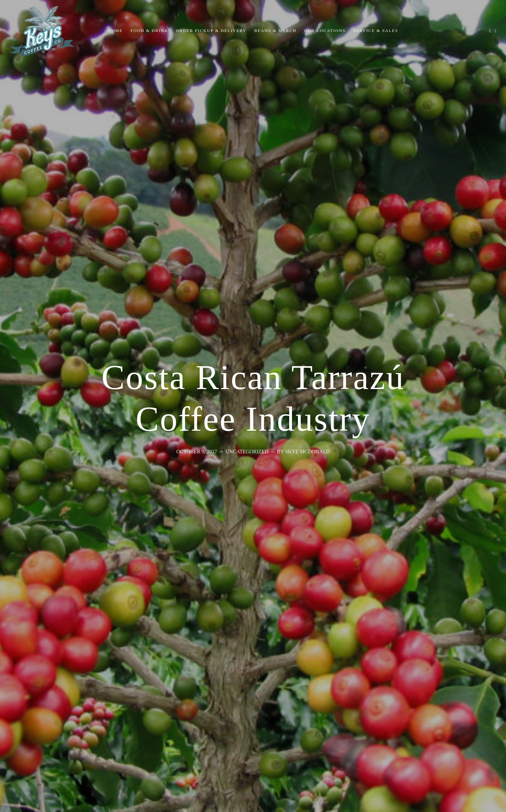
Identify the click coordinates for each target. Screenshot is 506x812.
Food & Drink (149, 31)
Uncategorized (247, 452)
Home (115, 31)
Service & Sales (376, 31)
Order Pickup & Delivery (211, 31)
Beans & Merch (275, 31)
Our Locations (325, 31)
